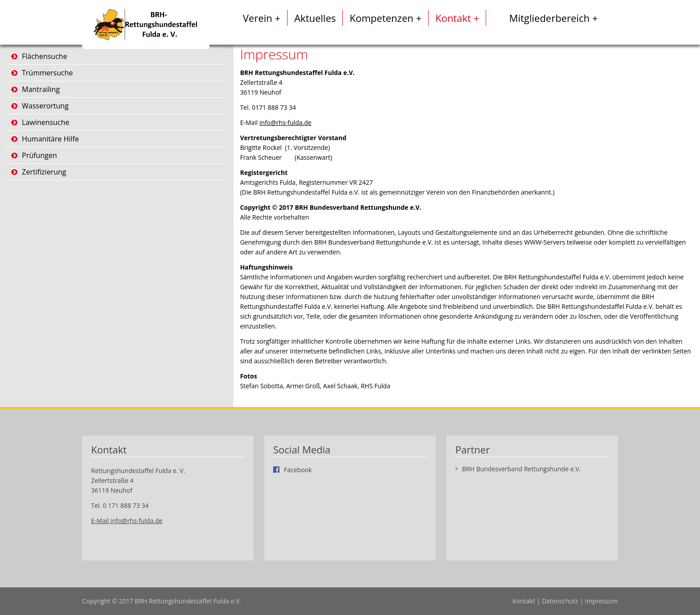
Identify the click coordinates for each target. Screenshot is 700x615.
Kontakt (524, 601)
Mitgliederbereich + (554, 18)
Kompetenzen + (385, 18)
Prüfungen (39, 155)
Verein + (262, 18)
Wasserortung (45, 106)
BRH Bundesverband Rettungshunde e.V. (521, 469)
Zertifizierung (44, 172)
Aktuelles (315, 18)
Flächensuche (44, 56)
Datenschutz (560, 601)
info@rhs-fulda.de (285, 123)
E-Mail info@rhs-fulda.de (127, 521)
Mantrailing (41, 89)
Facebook (298, 470)
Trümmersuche (47, 73)
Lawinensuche (46, 122)
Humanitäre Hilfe (50, 139)
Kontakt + (457, 18)
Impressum (601, 601)
